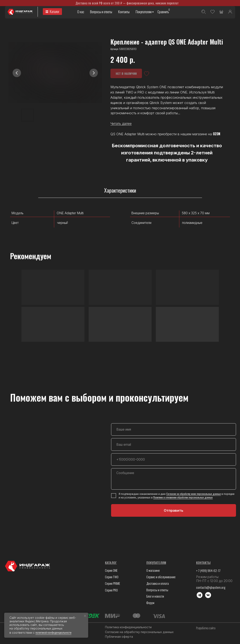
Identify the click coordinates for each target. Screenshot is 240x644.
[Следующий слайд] (94, 73)
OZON (217, 134)
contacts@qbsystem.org (211, 587)
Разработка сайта (206, 628)
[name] (174, 430)
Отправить (174, 510)
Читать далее (121, 124)
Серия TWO (112, 577)
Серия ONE (111, 570)
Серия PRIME (113, 583)
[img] (230, 12)
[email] (174, 444)
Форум (150, 603)
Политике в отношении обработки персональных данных (183, 497)
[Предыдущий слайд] (17, 73)
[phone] (174, 460)
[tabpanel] (120, 230)
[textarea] (174, 479)
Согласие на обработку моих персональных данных (194, 494)
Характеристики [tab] (120, 190)
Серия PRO (111, 590)
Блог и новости (155, 596)
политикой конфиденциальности (53, 632)
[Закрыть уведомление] (85, 616)
